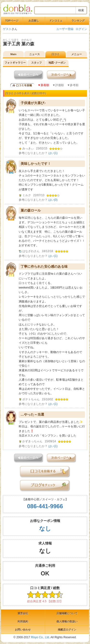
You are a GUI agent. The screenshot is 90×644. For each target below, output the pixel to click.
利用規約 (23, 621)
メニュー (77, 54)
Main (13, 54)
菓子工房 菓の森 (19, 44)
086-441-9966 (45, 506)
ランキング (78, 21)
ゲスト (7, 29)
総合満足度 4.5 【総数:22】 (45, 601)
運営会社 (23, 613)
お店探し (34, 21)
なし (45, 529)
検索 (81, 10)
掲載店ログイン (67, 630)
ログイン (81, 29)
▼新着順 (43, 85)
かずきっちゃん (32, 441)
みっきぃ (28, 148)
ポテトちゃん (31, 399)
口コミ (56, 54)
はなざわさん (31, 251)
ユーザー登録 (65, 29)
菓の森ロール (31, 210)
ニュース (35, 54)
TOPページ (12, 21)
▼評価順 (58, 85)
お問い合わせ (23, 630)
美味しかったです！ (36, 164)
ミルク (27, 195)
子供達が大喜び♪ (33, 103)
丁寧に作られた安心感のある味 (44, 266)
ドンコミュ (56, 21)
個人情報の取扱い (67, 621)
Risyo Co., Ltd (40, 637)
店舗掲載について (67, 613)
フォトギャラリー (15, 63)
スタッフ (36, 63)
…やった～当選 (32, 414)
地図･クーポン (57, 63)
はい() (53, 153)
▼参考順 (73, 85)
